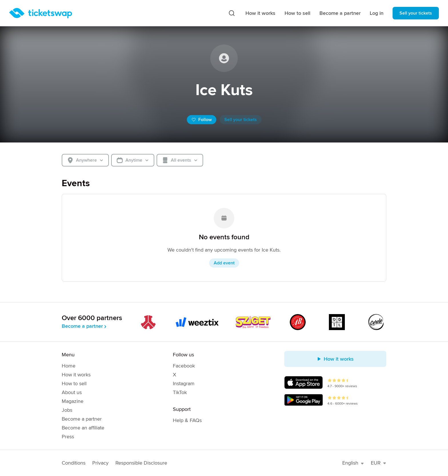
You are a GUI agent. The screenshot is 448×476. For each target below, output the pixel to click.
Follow (202, 120)
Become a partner (340, 13)
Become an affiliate (83, 428)
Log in (377, 13)
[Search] (232, 13)
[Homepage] (41, 13)
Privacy (100, 463)
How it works (260, 13)
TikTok (180, 392)
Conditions (74, 463)
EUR (379, 463)
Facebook (184, 366)
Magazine (73, 401)
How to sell (297, 13)
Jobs (67, 410)
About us (72, 392)
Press (68, 437)
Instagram (184, 383)
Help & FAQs (187, 420)
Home (69, 366)
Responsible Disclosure (141, 463)
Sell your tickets (416, 13)
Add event (224, 263)
